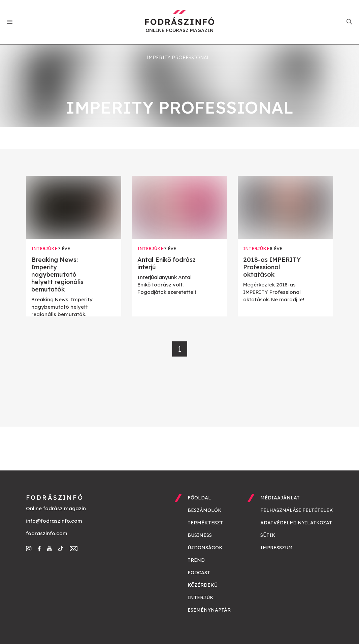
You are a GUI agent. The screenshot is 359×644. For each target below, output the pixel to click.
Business (200, 535)
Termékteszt (205, 523)
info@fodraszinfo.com (54, 521)
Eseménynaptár (209, 610)
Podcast (199, 573)
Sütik (268, 535)
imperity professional (178, 58)
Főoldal (199, 498)
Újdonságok (205, 548)
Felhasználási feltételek (297, 510)
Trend (196, 560)
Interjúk (201, 597)
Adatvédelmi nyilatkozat (296, 523)
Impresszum (276, 548)
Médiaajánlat (280, 498)
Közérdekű (203, 585)
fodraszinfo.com (47, 533)
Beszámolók (205, 510)
